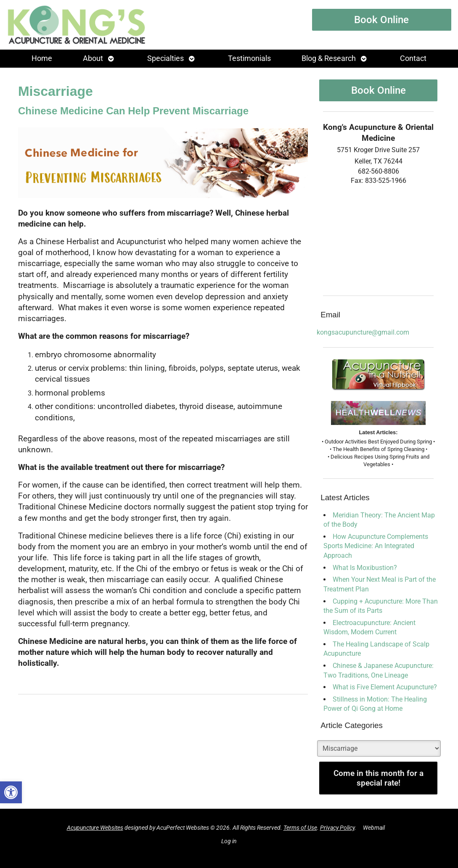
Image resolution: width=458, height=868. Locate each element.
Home (42, 58)
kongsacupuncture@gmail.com (363, 332)
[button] (11, 792)
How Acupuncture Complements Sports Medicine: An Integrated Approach (376, 546)
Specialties (165, 58)
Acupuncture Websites (95, 828)
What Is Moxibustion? (365, 568)
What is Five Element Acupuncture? (385, 687)
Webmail (374, 828)
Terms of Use (300, 828)
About (93, 58)
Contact (413, 58)
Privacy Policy (337, 828)
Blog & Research (329, 58)
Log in (229, 841)
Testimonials (249, 58)
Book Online (381, 20)
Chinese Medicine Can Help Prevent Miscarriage (133, 111)
